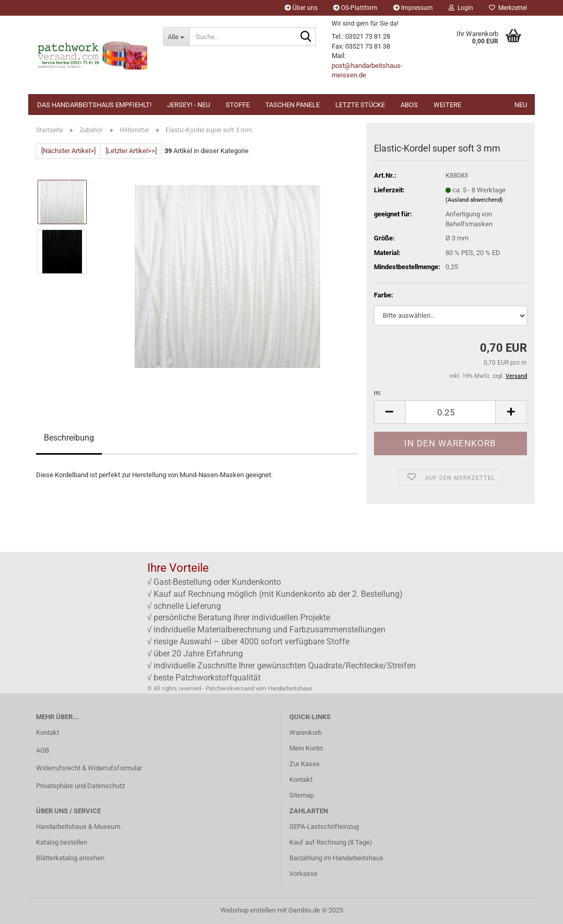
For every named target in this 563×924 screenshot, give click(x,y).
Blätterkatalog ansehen (70, 858)
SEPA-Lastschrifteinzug (324, 827)
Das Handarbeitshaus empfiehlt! (94, 105)
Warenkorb (306, 732)
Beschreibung (69, 438)
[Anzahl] (450, 412)
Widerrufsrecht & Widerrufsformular (89, 768)
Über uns (301, 8)
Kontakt (48, 732)
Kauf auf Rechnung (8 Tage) (331, 842)
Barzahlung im (311, 858)
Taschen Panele (292, 105)
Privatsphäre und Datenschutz (80, 786)
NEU (521, 105)
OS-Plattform (355, 8)
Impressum (413, 8)
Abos (409, 105)
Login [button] (461, 8)
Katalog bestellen (62, 842)
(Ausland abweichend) (474, 200)
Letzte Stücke (360, 105)
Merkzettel (508, 8)
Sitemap (302, 795)
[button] (390, 412)
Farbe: (384, 295)
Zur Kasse (304, 764)
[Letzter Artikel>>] (131, 151)
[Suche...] (176, 37)
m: (378, 393)
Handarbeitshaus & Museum (78, 827)
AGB (43, 750)
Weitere (447, 105)
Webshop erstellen (248, 910)
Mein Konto (306, 748)
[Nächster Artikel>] (68, 151)
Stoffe (238, 105)
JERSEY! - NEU (189, 105)
